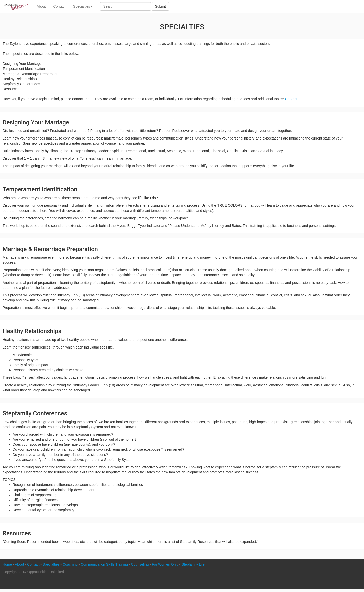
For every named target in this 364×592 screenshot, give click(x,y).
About (41, 6)
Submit (160, 6)
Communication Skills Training (104, 564)
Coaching (70, 564)
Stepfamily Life (193, 564)
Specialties (83, 6)
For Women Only (165, 564)
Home (7, 564)
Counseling (140, 564)
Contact (59, 6)
